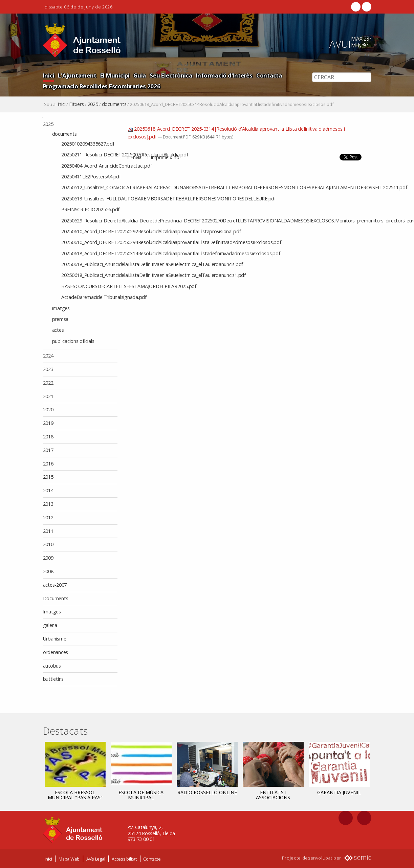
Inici (49, 75)
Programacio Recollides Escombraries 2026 (102, 86)
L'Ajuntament (77, 75)
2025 (93, 104)
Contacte (152, 859)
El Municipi (115, 75)
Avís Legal (96, 859)
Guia (140, 75)
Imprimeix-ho (165, 157)
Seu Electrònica (171, 75)
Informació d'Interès (224, 75)
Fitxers (76, 104)
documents (114, 104)
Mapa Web (69, 859)
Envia (136, 157)
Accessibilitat (124, 859)
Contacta (269, 75)
